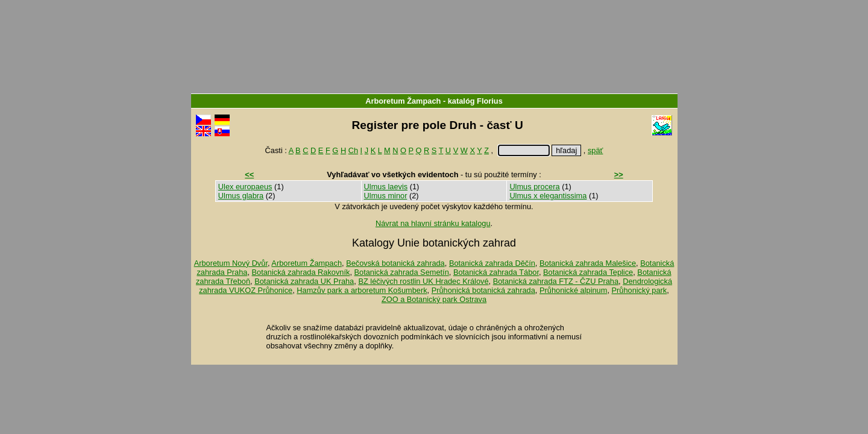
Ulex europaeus (245, 187)
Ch (353, 150)
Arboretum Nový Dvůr (231, 263)
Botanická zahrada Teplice (588, 272)
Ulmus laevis (386, 187)
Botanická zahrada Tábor (496, 272)
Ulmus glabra (241, 196)
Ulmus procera (534, 187)
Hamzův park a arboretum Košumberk (362, 290)
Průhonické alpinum (573, 290)
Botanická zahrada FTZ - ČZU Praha (556, 281)
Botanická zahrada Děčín (492, 263)
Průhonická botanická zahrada (483, 290)
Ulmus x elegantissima (548, 196)
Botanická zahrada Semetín (402, 272)
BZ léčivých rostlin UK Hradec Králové (423, 281)
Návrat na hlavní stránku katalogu (433, 223)
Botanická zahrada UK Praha (304, 281)
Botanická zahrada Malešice (588, 263)
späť (595, 150)
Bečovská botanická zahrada (395, 263)
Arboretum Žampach (403, 101)
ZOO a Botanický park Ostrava (434, 299)
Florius (490, 101)
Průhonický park (640, 290)
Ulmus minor (386, 196)
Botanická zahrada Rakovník (301, 272)
